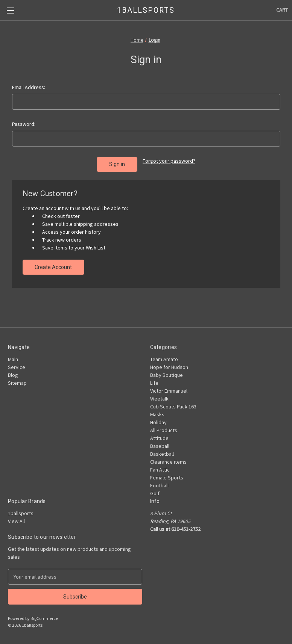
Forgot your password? (169, 161)
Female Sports (167, 477)
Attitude (159, 438)
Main (13, 359)
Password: (24, 124)
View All (16, 521)
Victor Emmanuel (169, 390)
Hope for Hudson (169, 367)
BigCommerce (44, 618)
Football (159, 485)
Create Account (53, 267)
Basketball (162, 454)
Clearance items (168, 461)
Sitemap (17, 382)
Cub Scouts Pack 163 (173, 406)
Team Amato (164, 359)
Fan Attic (160, 469)
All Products (164, 430)
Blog (13, 375)
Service (17, 367)
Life (154, 382)
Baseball (160, 446)
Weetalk (159, 398)
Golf (155, 493)
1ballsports (21, 513)
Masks (157, 414)
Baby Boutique (167, 375)
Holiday (158, 422)
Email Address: (29, 87)
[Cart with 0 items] (282, 10)
